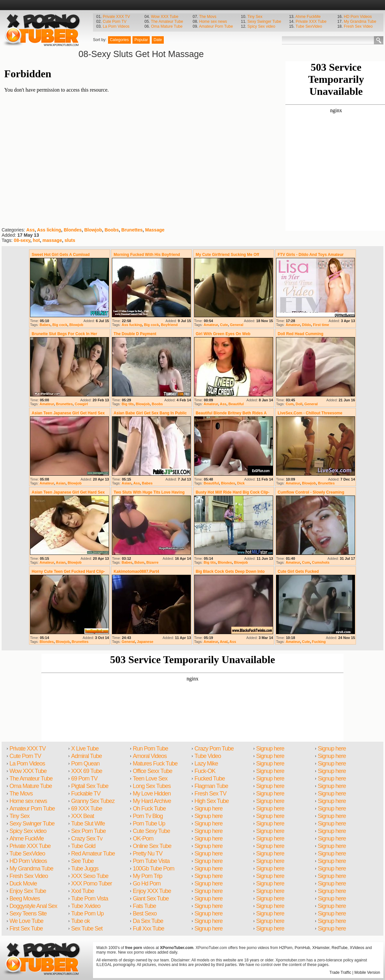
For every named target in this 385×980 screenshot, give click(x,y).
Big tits (128, 404)
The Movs (208, 17)
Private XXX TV (116, 17)
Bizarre (153, 562)
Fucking (319, 642)
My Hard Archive (152, 801)
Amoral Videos (150, 756)
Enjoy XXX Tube (152, 891)
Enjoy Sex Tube (28, 891)
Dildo (307, 325)
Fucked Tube (210, 779)
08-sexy (22, 240)
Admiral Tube (86, 756)
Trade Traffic (340, 973)
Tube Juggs (85, 869)
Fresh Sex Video (358, 26)
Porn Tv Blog (148, 816)
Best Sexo (145, 913)
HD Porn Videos (358, 17)
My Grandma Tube (360, 22)
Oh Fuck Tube (149, 809)
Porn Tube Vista (151, 861)
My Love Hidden (152, 794)
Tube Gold (83, 846)
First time (321, 325)
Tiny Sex (255, 17)
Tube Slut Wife (88, 824)
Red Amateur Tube (93, 854)
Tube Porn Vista (90, 898)
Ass (30, 230)
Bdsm (139, 562)
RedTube (339, 948)
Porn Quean (85, 764)
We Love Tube (26, 921)
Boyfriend (169, 325)
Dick (241, 483)
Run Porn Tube (150, 749)
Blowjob (93, 230)
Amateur (211, 325)
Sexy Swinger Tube (264, 22)
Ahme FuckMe (308, 17)
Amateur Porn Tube (216, 26)
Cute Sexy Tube (151, 831)
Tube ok (80, 921)
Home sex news (213, 22)
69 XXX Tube (87, 809)
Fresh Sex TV (210, 794)
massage (52, 240)
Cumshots (321, 562)
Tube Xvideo (86, 906)
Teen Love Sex (150, 779)
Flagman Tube (211, 786)
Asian (61, 483)
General (237, 325)
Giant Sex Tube (151, 898)
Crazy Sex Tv (87, 839)
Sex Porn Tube (88, 831)
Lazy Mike (206, 764)
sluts (70, 240)
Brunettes (132, 230)
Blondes (73, 230)
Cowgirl (81, 404)
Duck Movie (23, 883)
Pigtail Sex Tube (90, 786)
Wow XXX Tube (165, 17)
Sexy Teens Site (28, 913)
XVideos (357, 948)
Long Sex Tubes (152, 786)
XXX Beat (83, 816)
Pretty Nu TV (148, 854)
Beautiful (236, 404)
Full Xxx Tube (148, 928)
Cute (224, 325)
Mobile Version (367, 973)
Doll (299, 404)
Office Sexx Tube (153, 771)
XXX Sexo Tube (90, 876)
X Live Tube (85, 749)
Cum (289, 404)
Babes (45, 325)
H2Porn (286, 948)
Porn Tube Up (149, 824)
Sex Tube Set (87, 928)
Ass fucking (132, 325)
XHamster (321, 948)
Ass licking (49, 230)
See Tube (82, 861)
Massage (155, 230)
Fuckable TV (86, 794)
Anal (224, 642)
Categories (119, 40)
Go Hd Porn (147, 883)
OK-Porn (143, 839)
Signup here (208, 809)
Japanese (145, 642)
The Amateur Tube (167, 22)
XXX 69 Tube (87, 771)
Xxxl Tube (83, 891)
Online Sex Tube (152, 846)
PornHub (302, 948)
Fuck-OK (205, 771)
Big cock (60, 325)
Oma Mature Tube (167, 26)
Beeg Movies (25, 898)
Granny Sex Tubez (93, 801)
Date (158, 40)
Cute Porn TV (115, 22)
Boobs (112, 230)
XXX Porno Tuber (92, 883)
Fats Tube (144, 906)
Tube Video (208, 756)
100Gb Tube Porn (154, 869)
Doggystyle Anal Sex (33, 906)
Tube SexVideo (309, 26)
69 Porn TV (84, 779)
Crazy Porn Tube (214, 749)
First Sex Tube (26, 928)
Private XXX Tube (311, 22)
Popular (141, 40)
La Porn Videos (116, 26)
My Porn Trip (147, 876)
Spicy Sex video (261, 26)
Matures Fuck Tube (155, 764)
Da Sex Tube (148, 921)
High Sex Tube (212, 801)
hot (36, 240)
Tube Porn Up (87, 913)
